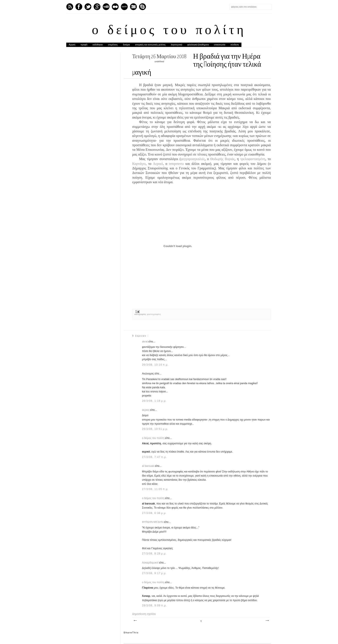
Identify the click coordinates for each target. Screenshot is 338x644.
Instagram (133, 7)
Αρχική (72, 45)
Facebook (79, 7)
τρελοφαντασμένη (253, 159)
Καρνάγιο (139, 164)
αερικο (146, 410)
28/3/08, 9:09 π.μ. (154, 605)
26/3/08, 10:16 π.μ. (155, 365)
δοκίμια (126, 45)
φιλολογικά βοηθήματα (198, 45)
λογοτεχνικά (176, 45)
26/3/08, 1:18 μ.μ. (154, 401)
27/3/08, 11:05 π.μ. (155, 489)
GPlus (97, 7)
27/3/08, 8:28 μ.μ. (154, 554)
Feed (70, 7)
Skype (142, 7)
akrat (145, 342)
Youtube (106, 7)
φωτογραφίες (154, 314)
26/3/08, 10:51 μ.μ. (155, 429)
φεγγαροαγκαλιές (193, 159)
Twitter (88, 7)
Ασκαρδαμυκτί (151, 563)
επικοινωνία (220, 45)
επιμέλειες (113, 45)
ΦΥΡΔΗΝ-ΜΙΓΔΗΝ (153, 522)
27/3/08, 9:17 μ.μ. (154, 573)
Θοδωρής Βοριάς (222, 159)
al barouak (148, 466)
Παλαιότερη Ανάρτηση (267, 621)
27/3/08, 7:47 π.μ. (154, 457)
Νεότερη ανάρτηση (135, 621)
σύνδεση (235, 45)
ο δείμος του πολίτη (169, 31)
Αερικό (158, 164)
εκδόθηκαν (98, 45)
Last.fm (124, 7)
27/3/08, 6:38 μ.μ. (154, 513)
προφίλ (84, 45)
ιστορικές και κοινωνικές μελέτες (150, 45)
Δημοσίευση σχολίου (144, 614)
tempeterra (176, 164)
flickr (115, 7)
